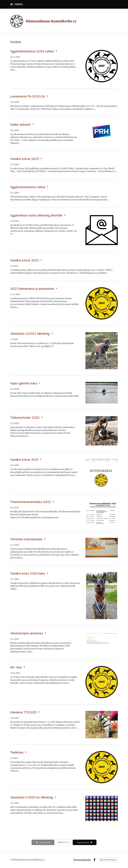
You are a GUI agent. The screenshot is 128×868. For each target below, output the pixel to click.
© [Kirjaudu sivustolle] (11, 860)
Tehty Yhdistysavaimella (108, 860)
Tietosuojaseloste (82, 860)
